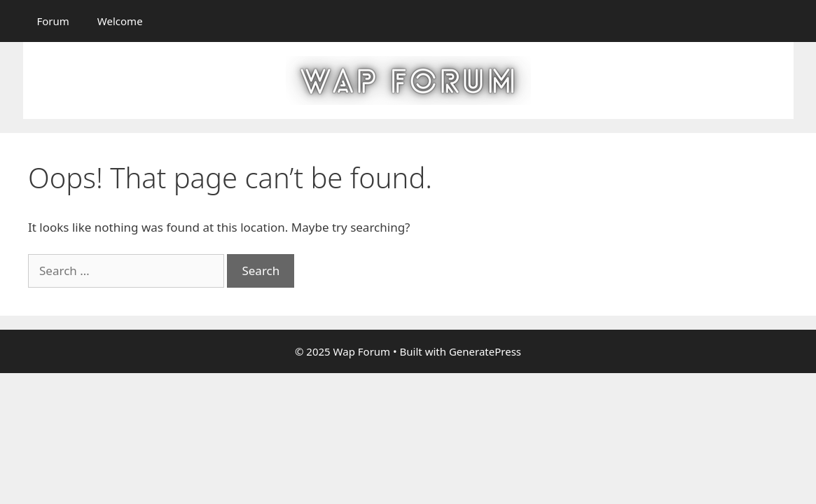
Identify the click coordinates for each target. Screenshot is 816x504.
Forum (53, 21)
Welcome (120, 21)
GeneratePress (485, 351)
